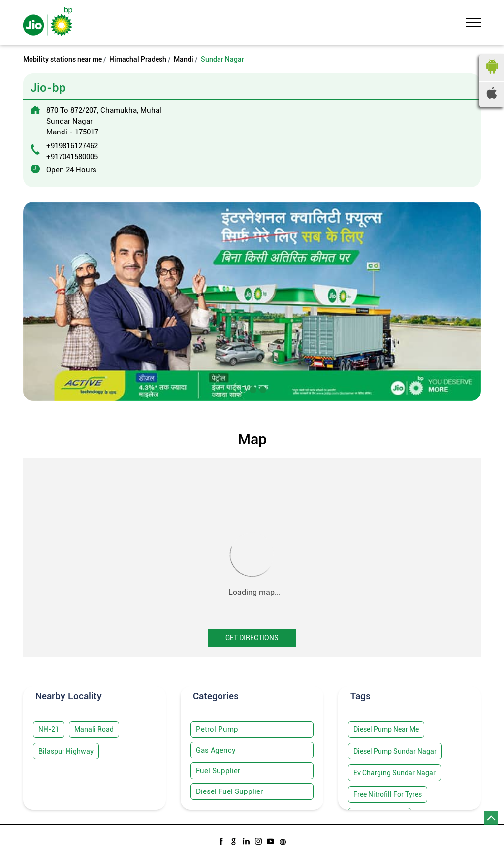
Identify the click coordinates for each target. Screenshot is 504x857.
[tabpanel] (252, 301)
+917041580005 (72, 157)
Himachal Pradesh (138, 59)
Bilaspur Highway (66, 751)
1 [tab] (242, 389)
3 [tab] (262, 389)
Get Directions (252, 638)
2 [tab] (252, 389)
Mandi (184, 59)
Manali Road (94, 729)
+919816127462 (72, 146)
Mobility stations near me (63, 59)
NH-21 (49, 729)
